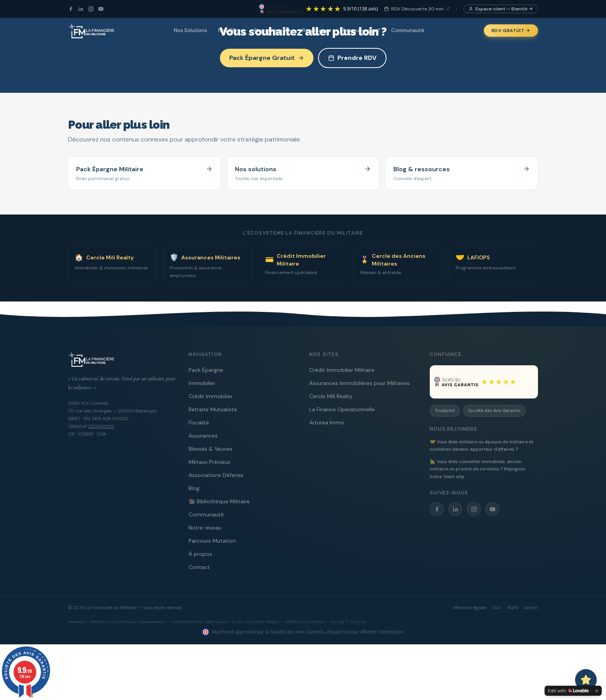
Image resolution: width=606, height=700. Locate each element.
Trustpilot (445, 410)
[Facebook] (71, 9)
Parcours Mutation (212, 541)
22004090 (101, 426)
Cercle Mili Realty (331, 396)
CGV (497, 608)
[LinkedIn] (81, 9)
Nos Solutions (191, 30)
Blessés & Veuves (210, 449)
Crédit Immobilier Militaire (342, 370)
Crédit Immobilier (211, 396)
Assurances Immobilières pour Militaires (359, 383)
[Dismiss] (597, 691)
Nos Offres (231, 30)
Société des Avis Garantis (494, 410)
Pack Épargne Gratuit (267, 58)
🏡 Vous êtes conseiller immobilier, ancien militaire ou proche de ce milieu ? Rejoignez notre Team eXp (477, 469)
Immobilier (202, 383)
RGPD (513, 608)
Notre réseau (205, 528)
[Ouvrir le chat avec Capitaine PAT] (586, 680)
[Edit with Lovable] (568, 691)
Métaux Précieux (209, 462)
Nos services (273, 30)
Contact (199, 567)
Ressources (317, 30)
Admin (531, 608)
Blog (194, 488)
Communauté (408, 30)
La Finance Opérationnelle (342, 409)
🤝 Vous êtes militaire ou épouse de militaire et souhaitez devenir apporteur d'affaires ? (482, 446)
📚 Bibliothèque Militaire (219, 501)
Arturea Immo (327, 422)
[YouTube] (101, 9)
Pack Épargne (206, 370)
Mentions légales (470, 608)
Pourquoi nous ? (361, 30)
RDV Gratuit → (511, 31)
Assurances (203, 436)
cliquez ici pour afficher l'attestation (365, 632)
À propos (200, 554)
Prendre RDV (352, 58)
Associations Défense (216, 475)
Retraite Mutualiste (213, 409)
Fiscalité (199, 422)
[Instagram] (91, 9)
